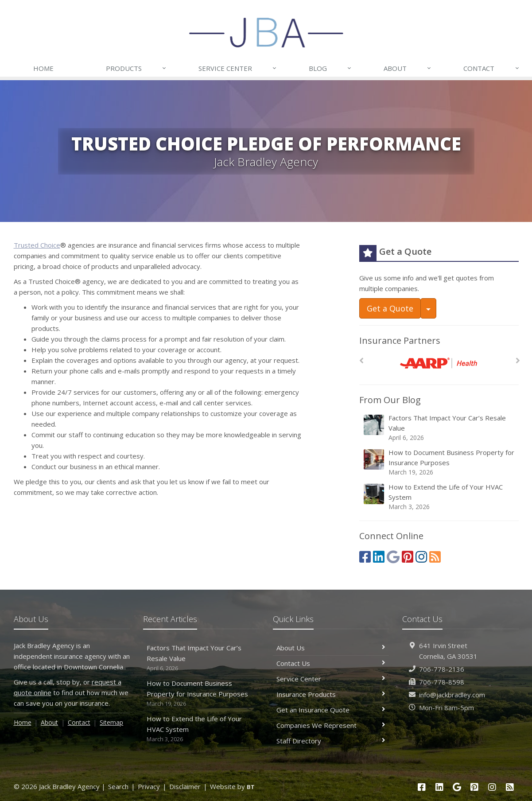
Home (43, 68)
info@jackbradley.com (452, 695)
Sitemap (111, 722)
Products (136, 68)
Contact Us (331, 663)
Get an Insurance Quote (331, 710)
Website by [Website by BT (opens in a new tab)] (232, 786)
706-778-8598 (442, 682)
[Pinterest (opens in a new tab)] (408, 557)
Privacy (149, 786)
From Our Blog (390, 400)
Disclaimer (185, 786)
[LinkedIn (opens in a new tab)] (379, 557)
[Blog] (435, 557)
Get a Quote (390, 308)
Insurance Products (331, 694)
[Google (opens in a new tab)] (393, 557)
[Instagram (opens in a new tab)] (421, 557)
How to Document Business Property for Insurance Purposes (440, 462)
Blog (330, 68)
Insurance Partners (400, 340)
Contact (491, 68)
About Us (331, 648)
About (408, 68)
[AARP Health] (439, 363)
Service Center (238, 68)
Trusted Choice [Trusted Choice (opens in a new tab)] (37, 245)
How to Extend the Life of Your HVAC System (440, 497)
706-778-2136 (442, 669)
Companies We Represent (331, 725)
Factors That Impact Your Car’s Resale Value (440, 428)
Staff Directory (331, 741)
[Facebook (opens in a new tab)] (365, 557)
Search (118, 786)
